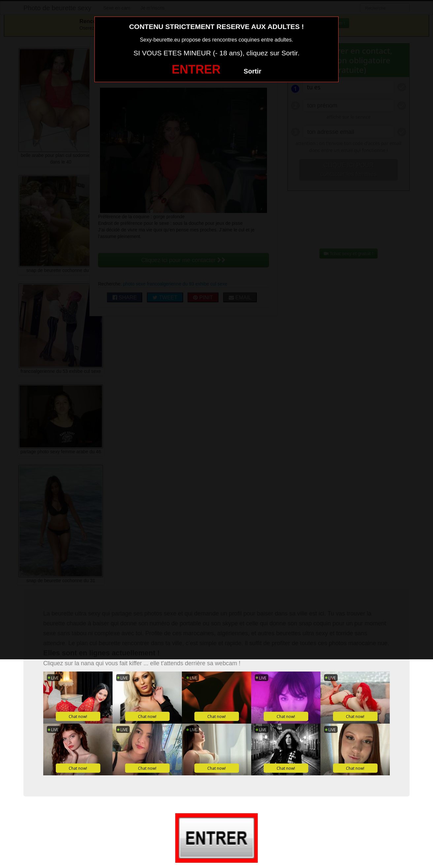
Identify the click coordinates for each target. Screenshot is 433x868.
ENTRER (196, 69)
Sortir (252, 71)
